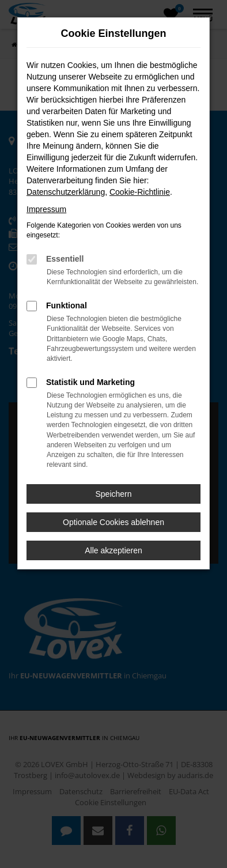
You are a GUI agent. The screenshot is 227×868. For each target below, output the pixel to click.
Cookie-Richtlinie (140, 192)
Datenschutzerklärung (66, 192)
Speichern (113, 494)
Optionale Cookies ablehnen (113, 522)
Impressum (46, 209)
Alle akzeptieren (113, 550)
